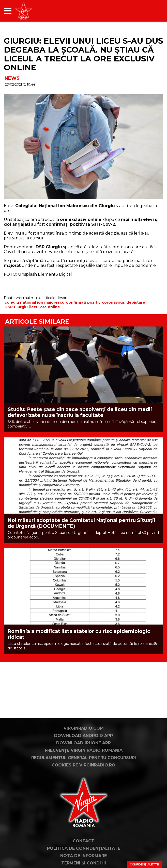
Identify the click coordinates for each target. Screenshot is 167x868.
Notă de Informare (83, 856)
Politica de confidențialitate (84, 848)
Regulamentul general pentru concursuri (84, 758)
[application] (150, 11)
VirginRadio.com (84, 728)
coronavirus (113, 302)
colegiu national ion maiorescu (35, 302)
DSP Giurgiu (16, 307)
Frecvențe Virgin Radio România (84, 750)
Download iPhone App (83, 743)
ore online (50, 307)
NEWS (12, 78)
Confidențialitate (144, 864)
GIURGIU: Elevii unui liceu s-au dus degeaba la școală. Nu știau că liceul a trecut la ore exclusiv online (83, 54)
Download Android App (83, 736)
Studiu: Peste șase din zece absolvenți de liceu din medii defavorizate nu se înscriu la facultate (80, 412)
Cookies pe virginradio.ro (83, 765)
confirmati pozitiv (83, 302)
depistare (136, 302)
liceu (34, 307)
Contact (83, 841)
